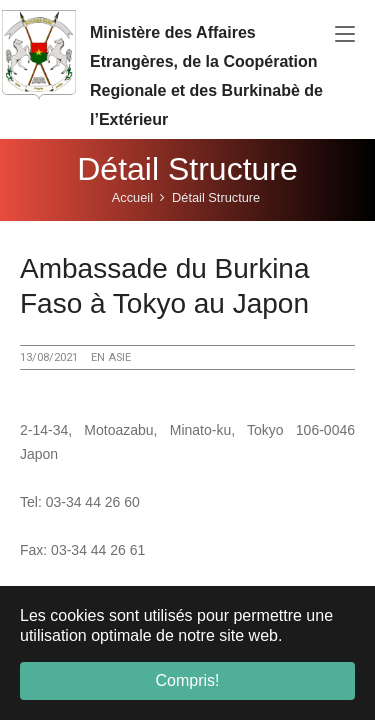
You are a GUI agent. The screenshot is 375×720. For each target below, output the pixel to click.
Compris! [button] (187, 680)
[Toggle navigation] (345, 35)
